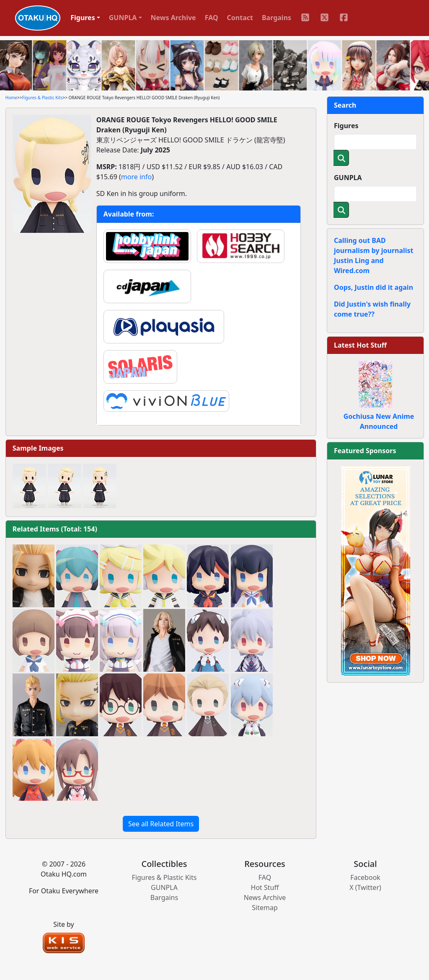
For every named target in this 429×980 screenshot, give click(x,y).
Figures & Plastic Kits (43, 98)
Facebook (365, 877)
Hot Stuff (265, 887)
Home (11, 98)
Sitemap (265, 908)
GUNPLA (348, 178)
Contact (240, 18)
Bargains (277, 18)
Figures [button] (83, 18)
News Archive (173, 18)
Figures (346, 126)
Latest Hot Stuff (360, 345)
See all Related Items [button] (161, 824)
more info (136, 177)
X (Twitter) (365, 887)
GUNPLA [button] (123, 18)
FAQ (212, 18)
